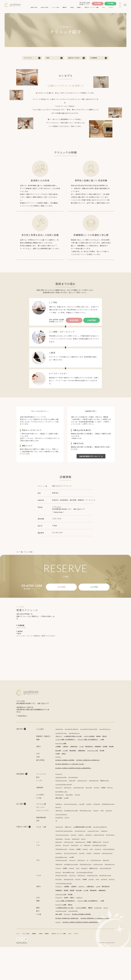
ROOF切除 (74, 756)
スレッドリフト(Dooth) (62, 735)
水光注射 (110, 797)
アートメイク (59, 783)
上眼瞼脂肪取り (92, 756)
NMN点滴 (68, 807)
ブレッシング (59, 797)
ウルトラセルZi (71, 804)
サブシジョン (94, 797)
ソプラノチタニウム (76, 787)
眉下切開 (58, 760)
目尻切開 (58, 756)
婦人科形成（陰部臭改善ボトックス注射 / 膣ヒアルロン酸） (72, 774)
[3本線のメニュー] (125, 5)
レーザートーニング (86, 790)
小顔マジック (59, 738)
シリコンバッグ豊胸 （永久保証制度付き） (93, 745)
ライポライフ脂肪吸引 (95, 738)
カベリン (69, 831)
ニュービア (86, 813)
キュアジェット (69, 797)
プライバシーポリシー (22, 976)
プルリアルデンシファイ (90, 824)
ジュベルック (59, 828)
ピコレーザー (75, 790)
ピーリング (59, 801)
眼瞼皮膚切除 (82, 756)
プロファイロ (59, 824)
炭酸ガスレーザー (60, 794)
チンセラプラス (60, 831)
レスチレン (94, 813)
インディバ (59, 766)
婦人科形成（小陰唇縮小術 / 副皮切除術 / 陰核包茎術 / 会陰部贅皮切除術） (77, 777)
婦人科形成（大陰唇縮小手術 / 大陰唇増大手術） (93, 769)
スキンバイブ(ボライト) (71, 828)
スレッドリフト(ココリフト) (74, 731)
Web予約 (98, 3)
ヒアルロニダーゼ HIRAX (63, 817)
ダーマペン (102, 797)
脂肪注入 (58, 742)
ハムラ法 (85, 752)
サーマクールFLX (60, 804)
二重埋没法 (67, 752)
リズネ (108, 824)
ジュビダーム (59, 813)
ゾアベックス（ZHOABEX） (73, 813)
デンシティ (81, 804)
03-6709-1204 (85, 3)
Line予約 (110, 3)
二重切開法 (59, 752)
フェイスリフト (60, 731)
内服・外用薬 (59, 807)
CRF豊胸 (109, 745)
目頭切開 (112, 752)
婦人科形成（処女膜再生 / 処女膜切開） (67, 769)
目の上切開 (65, 756)
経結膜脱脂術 (104, 752)
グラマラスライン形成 (105, 756)
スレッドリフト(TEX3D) (77, 735)
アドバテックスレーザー (62, 790)
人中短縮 (58, 763)
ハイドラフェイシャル (82, 797)
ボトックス (59, 821)
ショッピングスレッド (92, 735)
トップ (18, 552)
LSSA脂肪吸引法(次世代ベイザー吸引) (76, 738)
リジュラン (102, 824)
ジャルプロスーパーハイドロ (73, 824)
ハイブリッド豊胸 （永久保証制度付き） (67, 745)
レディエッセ (103, 813)
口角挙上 (65, 763)
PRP (57, 834)
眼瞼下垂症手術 (94, 752)
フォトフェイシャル (99, 790)
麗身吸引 (105, 738)
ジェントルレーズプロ (62, 787)
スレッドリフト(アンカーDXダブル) (94, 731)
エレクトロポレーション (71, 801)
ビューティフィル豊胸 (62, 749)
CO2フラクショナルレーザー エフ (77, 794)
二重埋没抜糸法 (76, 752)
